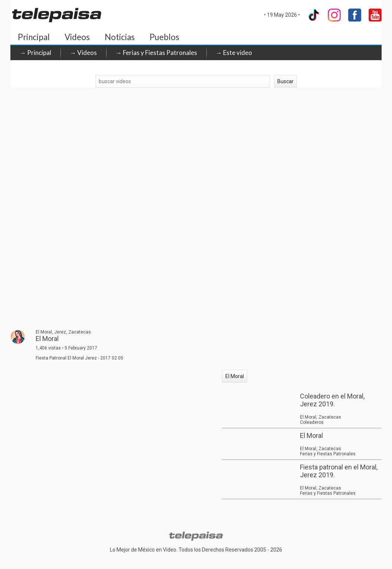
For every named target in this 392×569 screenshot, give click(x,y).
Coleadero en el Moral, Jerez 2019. (332, 400)
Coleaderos (312, 422)
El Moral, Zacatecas (321, 417)
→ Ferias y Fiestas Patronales (156, 53)
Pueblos (164, 37)
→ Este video (234, 53)
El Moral (235, 376)
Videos (77, 37)
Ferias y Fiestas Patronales (328, 454)
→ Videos (83, 53)
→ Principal (35, 53)
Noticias (120, 37)
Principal (34, 37)
